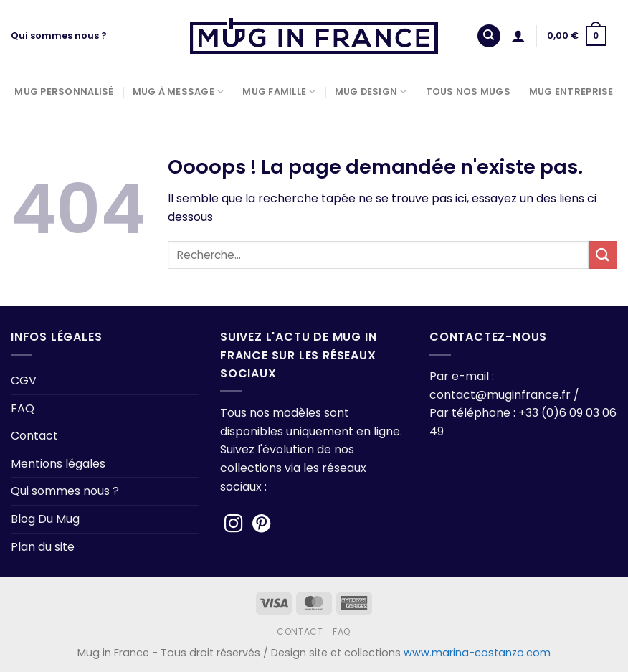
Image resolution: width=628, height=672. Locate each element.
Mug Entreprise (571, 91)
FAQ (23, 408)
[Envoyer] (603, 255)
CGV (24, 380)
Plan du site (43, 547)
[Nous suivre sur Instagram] (234, 525)
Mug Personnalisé (64, 91)
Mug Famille (279, 91)
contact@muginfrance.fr (500, 395)
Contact (34, 436)
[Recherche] (489, 36)
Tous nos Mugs (468, 91)
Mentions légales (58, 464)
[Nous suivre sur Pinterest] (262, 525)
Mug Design (371, 91)
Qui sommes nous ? (59, 36)
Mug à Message (179, 91)
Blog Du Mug (45, 519)
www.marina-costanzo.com (477, 653)
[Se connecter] (518, 36)
